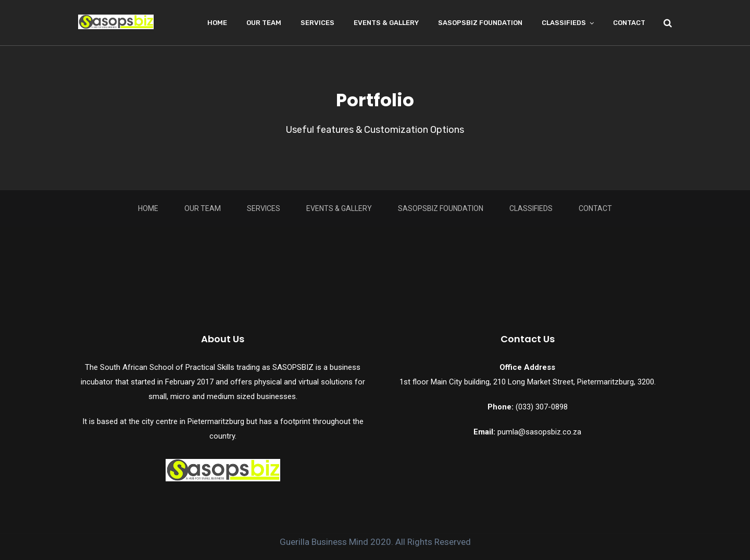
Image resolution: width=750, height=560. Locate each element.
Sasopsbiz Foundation (480, 23)
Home (217, 23)
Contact (629, 23)
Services (317, 23)
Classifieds (564, 23)
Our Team (264, 23)
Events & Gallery (386, 23)
